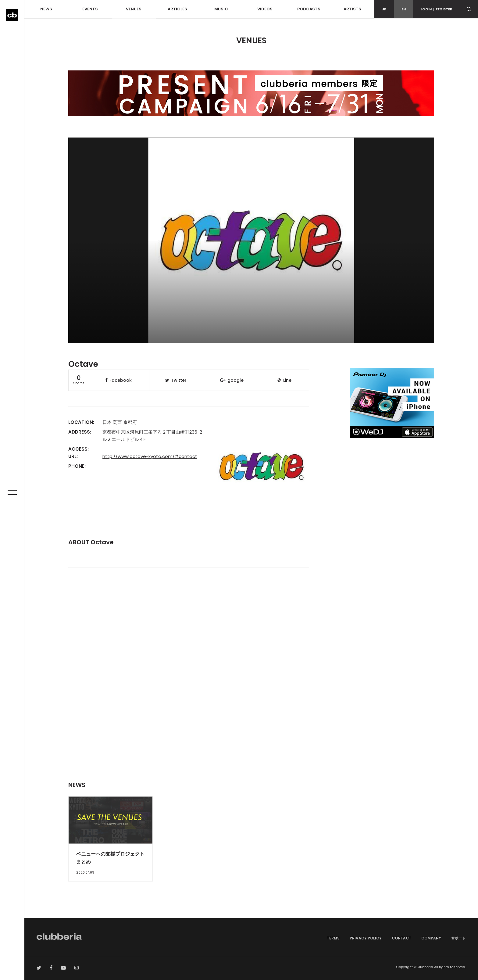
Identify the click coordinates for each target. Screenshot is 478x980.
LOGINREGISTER (436, 9)
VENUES (134, 9)
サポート (458, 938)
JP (384, 9)
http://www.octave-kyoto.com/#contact (150, 456)
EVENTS (90, 9)
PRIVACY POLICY (366, 938)
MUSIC (221, 9)
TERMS (333, 938)
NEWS (46, 9)
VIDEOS (265, 9)
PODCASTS (309, 9)
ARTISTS (352, 9)
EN (404, 9)
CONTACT (401, 938)
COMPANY (431, 938)
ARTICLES (177, 9)
